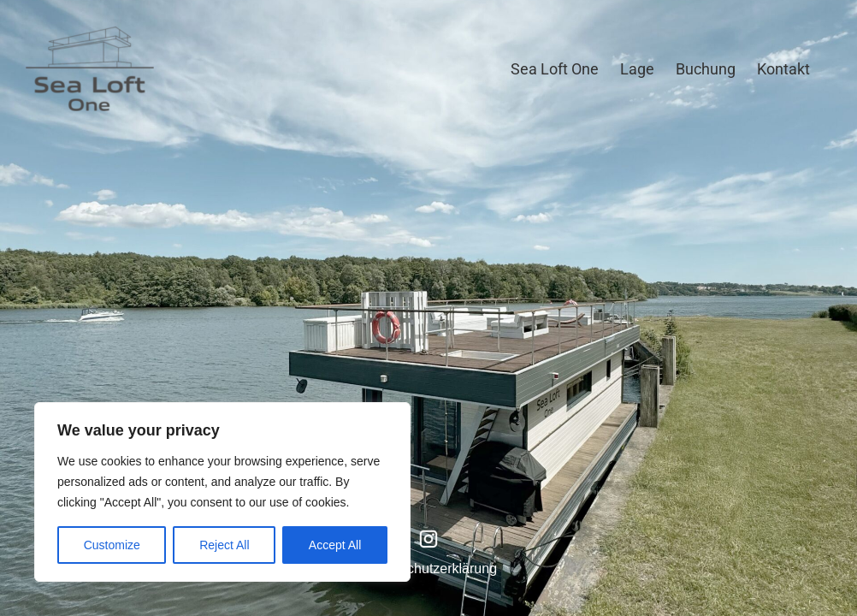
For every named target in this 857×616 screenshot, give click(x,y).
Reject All (224, 545)
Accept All (335, 545)
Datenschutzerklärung (430, 569)
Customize (112, 545)
